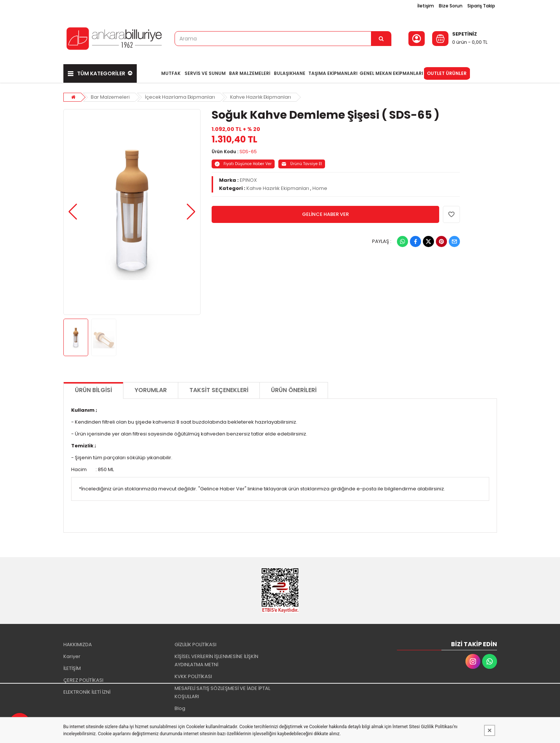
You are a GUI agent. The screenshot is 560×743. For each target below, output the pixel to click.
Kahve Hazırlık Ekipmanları (263, 94)
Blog (180, 706)
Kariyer (72, 654)
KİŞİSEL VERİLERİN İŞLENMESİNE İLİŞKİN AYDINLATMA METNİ (216, 658)
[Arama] (381, 39)
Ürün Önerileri (294, 388)
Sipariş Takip (481, 6)
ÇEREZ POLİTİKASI (83, 678)
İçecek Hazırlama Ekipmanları (181, 94)
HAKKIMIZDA (78, 642)
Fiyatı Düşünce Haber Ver (243, 161)
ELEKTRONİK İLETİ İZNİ (87, 690)
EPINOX (248, 177)
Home (320, 186)
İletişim (426, 6)
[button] (73, 210)
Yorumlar (151, 388)
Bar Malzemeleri (110, 94)
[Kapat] (490, 730)
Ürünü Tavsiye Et (302, 161)
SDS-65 (248, 149)
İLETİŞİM (72, 666)
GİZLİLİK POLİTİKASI (195, 642)
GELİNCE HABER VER (325, 212)
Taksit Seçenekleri (219, 388)
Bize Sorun (451, 6)
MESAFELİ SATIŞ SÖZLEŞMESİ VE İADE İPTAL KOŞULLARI (222, 690)
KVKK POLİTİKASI (193, 674)
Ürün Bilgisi (93, 388)
